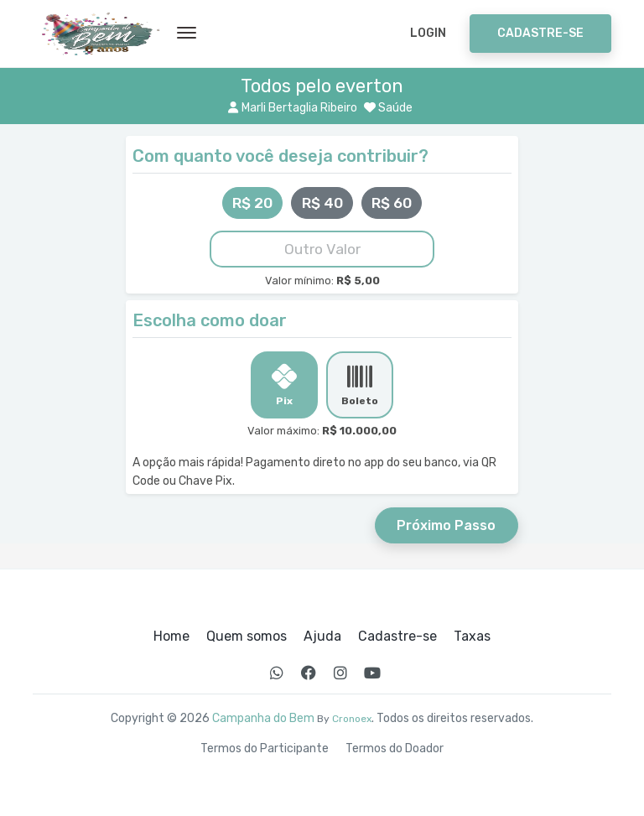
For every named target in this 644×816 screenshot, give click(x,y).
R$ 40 (322, 203)
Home (171, 637)
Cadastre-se (540, 33)
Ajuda (322, 637)
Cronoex (352, 719)
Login (428, 33)
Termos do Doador (395, 749)
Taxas (472, 637)
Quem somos (247, 637)
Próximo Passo (446, 525)
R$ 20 (252, 203)
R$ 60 (392, 203)
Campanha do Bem (263, 718)
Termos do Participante (265, 749)
